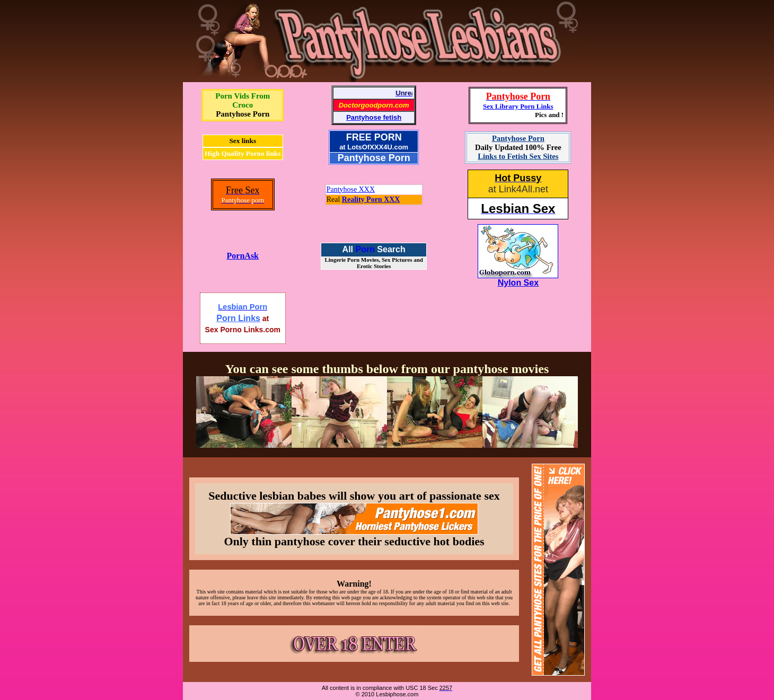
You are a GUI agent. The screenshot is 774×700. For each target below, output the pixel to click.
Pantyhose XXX (351, 189)
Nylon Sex (518, 283)
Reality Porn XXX (371, 200)
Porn (365, 249)
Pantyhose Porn (243, 114)
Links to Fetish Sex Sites (518, 156)
